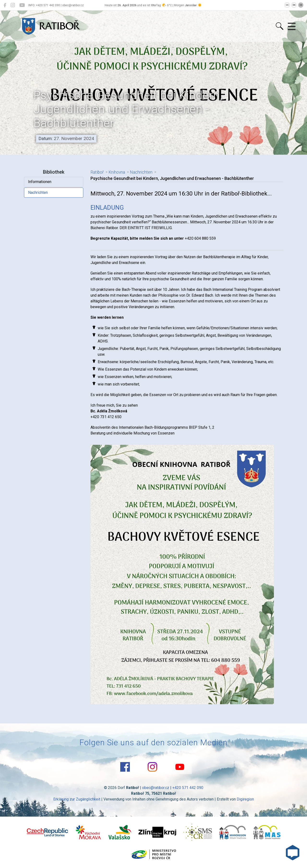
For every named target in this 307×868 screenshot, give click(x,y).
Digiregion (245, 799)
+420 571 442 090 (188, 788)
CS (287, 5)
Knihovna (117, 172)
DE (301, 5)
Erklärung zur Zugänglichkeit (77, 799)
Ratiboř (97, 172)
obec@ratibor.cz (156, 788)
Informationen (40, 182)
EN (294, 5)
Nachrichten (38, 193)
